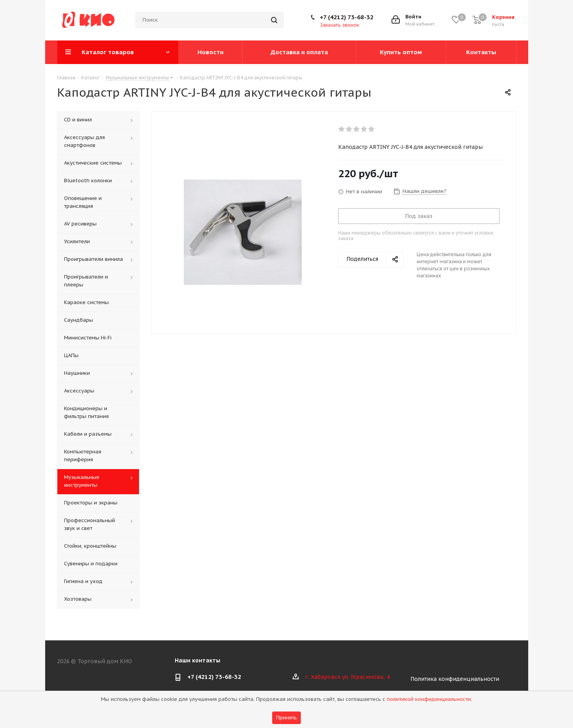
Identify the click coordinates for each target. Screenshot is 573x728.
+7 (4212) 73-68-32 (347, 17)
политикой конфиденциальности (429, 699)
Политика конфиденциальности (455, 679)
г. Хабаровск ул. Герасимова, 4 (347, 677)
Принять (286, 718)
